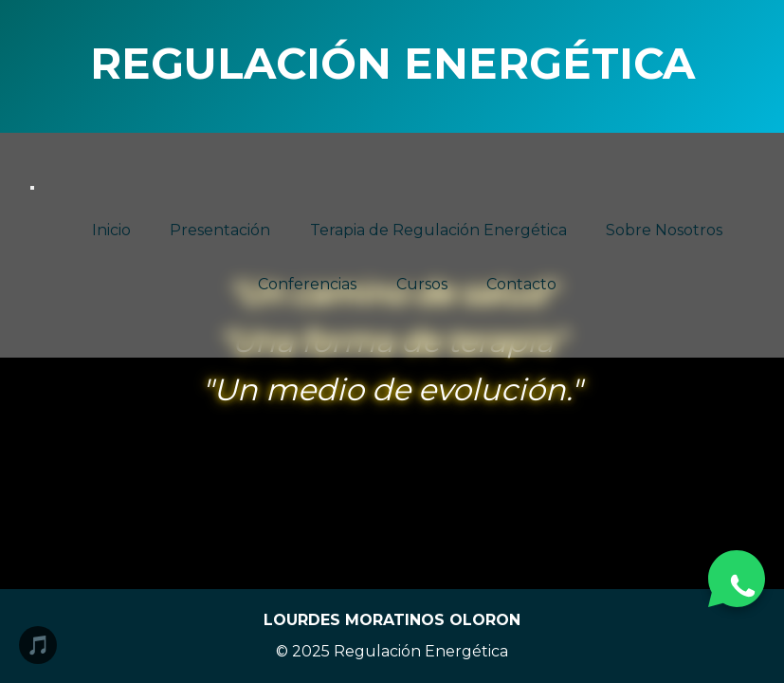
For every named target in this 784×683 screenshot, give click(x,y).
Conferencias (307, 285)
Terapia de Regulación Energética (438, 230)
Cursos (422, 285)
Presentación (220, 230)
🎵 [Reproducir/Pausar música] (38, 645)
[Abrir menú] (32, 188)
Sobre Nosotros (664, 230)
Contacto (521, 285)
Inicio (111, 230)
